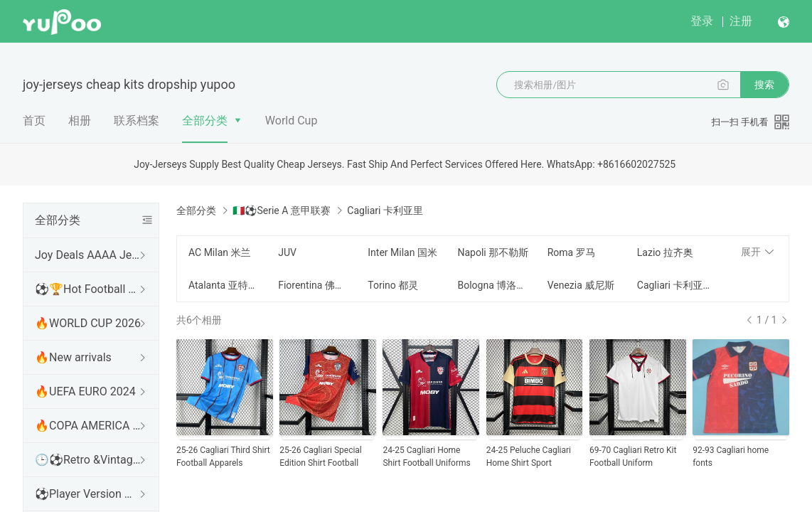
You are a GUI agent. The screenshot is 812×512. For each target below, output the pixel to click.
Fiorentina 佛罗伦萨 (314, 285)
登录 (702, 21)
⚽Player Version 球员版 (88, 494)
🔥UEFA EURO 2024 (85, 391)
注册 (741, 21)
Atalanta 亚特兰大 (225, 285)
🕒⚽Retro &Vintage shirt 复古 (88, 460)
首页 (34, 121)
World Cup (292, 121)
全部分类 (205, 121)
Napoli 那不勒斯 (493, 252)
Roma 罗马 (572, 252)
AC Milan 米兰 (220, 252)
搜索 (764, 85)
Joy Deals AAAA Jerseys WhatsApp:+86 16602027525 (88, 255)
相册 (80, 121)
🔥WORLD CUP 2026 (88, 323)
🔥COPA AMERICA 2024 (88, 426)
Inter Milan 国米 (402, 252)
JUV (287, 252)
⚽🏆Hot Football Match (88, 289)
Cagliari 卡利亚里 (673, 285)
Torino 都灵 (393, 285)
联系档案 (137, 121)
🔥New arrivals (73, 357)
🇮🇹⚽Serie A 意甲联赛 (281, 210)
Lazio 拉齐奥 (665, 252)
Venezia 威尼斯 (581, 285)
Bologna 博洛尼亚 (493, 285)
